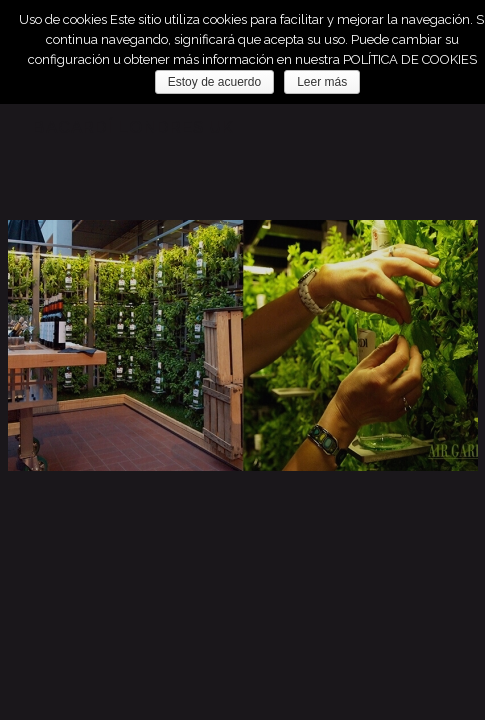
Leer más (322, 82)
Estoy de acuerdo (214, 82)
